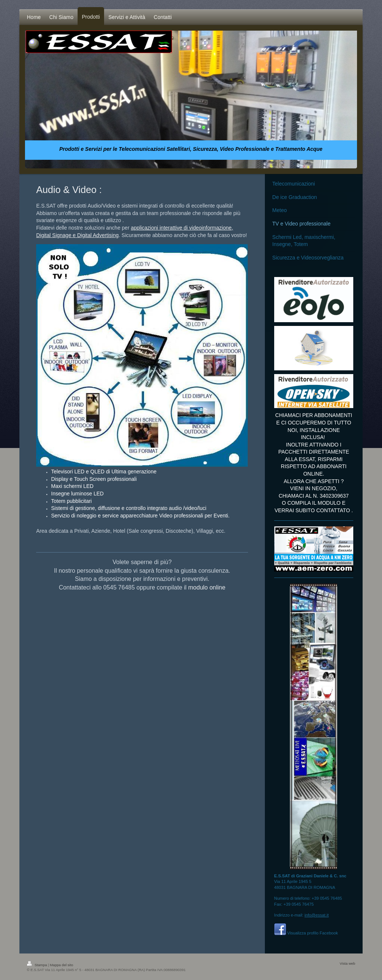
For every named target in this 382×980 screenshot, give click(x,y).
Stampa (37, 965)
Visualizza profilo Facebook (313, 933)
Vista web (347, 963)
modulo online (207, 587)
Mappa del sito (62, 965)
